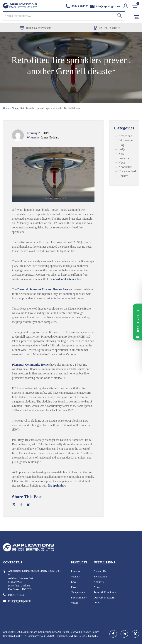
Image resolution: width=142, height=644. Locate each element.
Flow (74, 587)
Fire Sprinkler (79, 598)
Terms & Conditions (105, 592)
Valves (75, 603)
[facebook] (113, 634)
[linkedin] (124, 634)
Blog (121, 145)
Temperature (78, 592)
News (15, 108)
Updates (123, 176)
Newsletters (126, 167)
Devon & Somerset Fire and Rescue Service (45, 289)
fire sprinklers (57, 486)
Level (74, 582)
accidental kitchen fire (67, 279)
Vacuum (76, 577)
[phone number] (77, 6)
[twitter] (135, 634)
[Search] (120, 16)
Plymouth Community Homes (31, 365)
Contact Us (100, 571)
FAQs (122, 149)
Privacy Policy (91, 632)
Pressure (76, 571)
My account (100, 577)
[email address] (105, 6)
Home (6, 108)
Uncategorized (127, 171)
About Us (99, 582)
